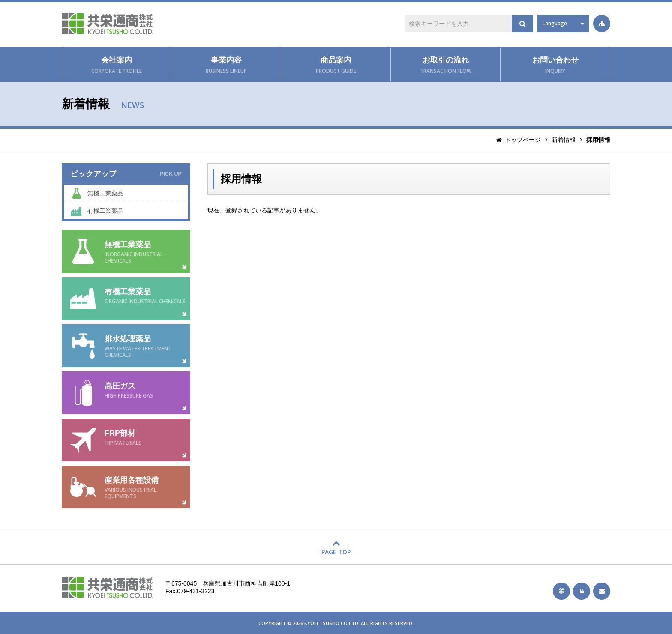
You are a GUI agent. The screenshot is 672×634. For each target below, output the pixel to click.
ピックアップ (126, 174)
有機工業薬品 (105, 211)
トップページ (523, 140)
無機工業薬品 (105, 193)
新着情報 (564, 140)
